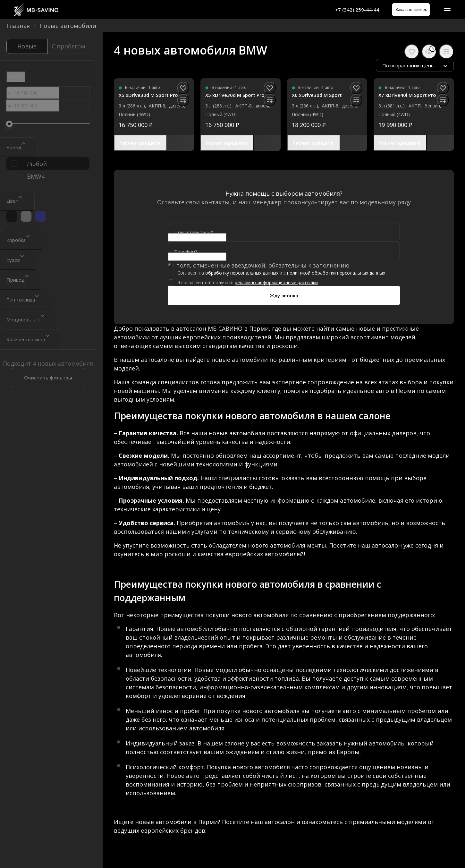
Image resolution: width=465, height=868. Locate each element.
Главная (18, 26)
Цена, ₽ (16, 76)
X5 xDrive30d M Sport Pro (148, 95)
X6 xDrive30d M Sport (317, 95)
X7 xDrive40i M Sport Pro (407, 95)
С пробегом (68, 46)
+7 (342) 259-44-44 (350, 10)
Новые (27, 46)
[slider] (9, 124)
